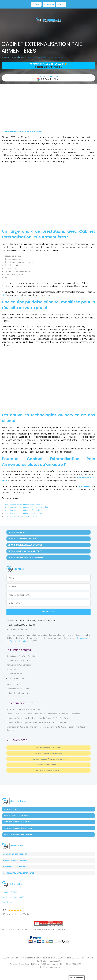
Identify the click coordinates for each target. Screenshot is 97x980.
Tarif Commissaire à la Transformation (49, 759)
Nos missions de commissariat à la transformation (26, 507)
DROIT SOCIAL (13, 684)
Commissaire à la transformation (19, 873)
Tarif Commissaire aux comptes (48, 748)
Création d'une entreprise (15, 854)
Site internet (84, 486)
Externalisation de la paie (18, 689)
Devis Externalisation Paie (22, 539)
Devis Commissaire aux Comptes (25, 545)
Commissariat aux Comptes (19, 665)
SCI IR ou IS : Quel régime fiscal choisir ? (25, 709)
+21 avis (48, 78)
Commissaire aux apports (15, 867)
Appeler (49, 4)
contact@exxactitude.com (23, 629)
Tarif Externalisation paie (48, 765)
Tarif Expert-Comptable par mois (49, 770)
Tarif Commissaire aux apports (48, 753)
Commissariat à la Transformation (21, 656)
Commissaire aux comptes (15, 860)
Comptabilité (12, 669)
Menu (36, 4)
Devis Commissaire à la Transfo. (26, 558)
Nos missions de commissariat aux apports (23, 504)
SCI (4, 295)
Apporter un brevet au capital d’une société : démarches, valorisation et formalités (43, 714)
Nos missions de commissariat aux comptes (24, 513)
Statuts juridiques (16, 679)
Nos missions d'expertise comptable (21, 516)
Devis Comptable (17, 532)
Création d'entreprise (16, 674)
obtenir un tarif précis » (49, 67)
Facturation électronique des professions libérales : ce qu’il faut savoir (38, 718)
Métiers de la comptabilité (18, 693)
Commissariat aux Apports (18, 661)
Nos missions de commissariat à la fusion (23, 510)
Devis (61, 4)
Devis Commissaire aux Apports (25, 551)
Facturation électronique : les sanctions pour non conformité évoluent (38, 723)
